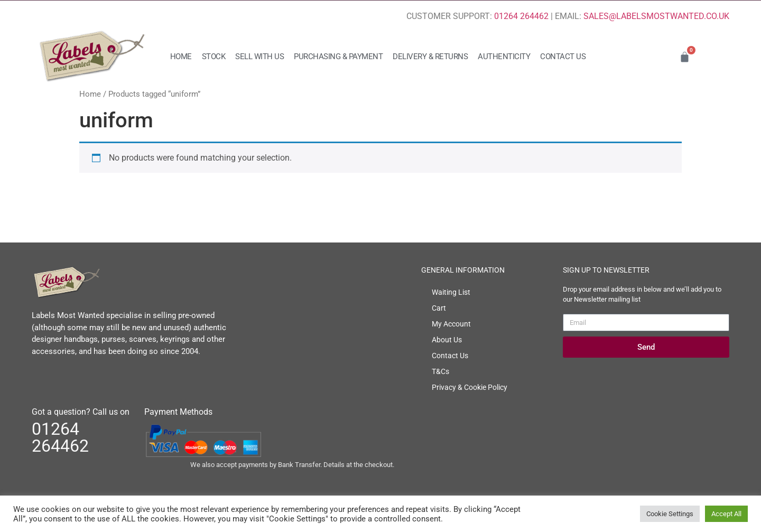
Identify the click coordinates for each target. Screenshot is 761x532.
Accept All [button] (726, 514)
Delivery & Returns (430, 57)
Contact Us (563, 57)
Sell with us (259, 57)
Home (181, 57)
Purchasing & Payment (338, 57)
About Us (447, 340)
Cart (439, 308)
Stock (214, 57)
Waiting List (451, 292)
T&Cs (440, 371)
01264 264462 (521, 16)
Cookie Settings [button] (670, 514)
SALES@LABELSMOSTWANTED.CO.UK (656, 16)
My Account (451, 324)
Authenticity (504, 57)
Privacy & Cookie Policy (470, 387)
